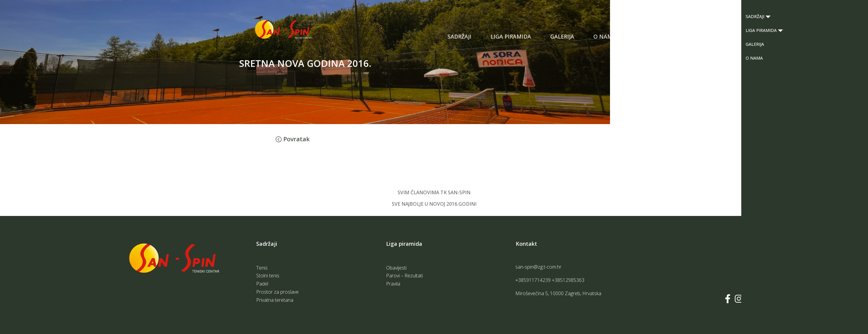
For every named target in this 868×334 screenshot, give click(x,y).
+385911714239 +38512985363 (550, 280)
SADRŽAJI (459, 36)
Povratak (296, 139)
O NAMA (605, 36)
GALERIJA (562, 36)
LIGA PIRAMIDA (511, 36)
